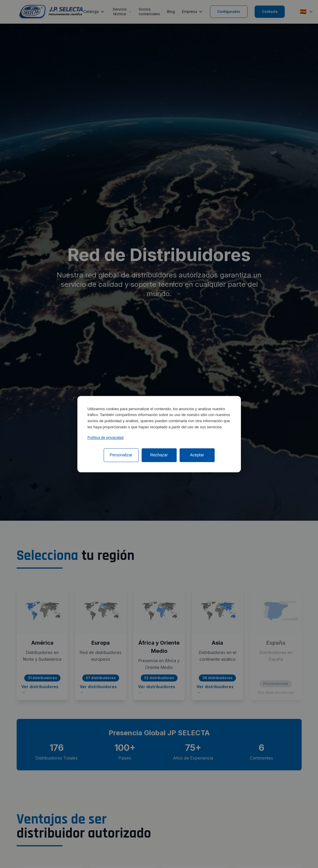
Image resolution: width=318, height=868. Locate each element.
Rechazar (159, 455)
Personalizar (121, 455)
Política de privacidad (106, 438)
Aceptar (197, 455)
